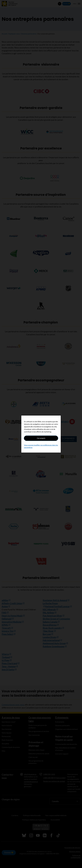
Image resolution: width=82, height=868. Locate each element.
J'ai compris (41, 438)
